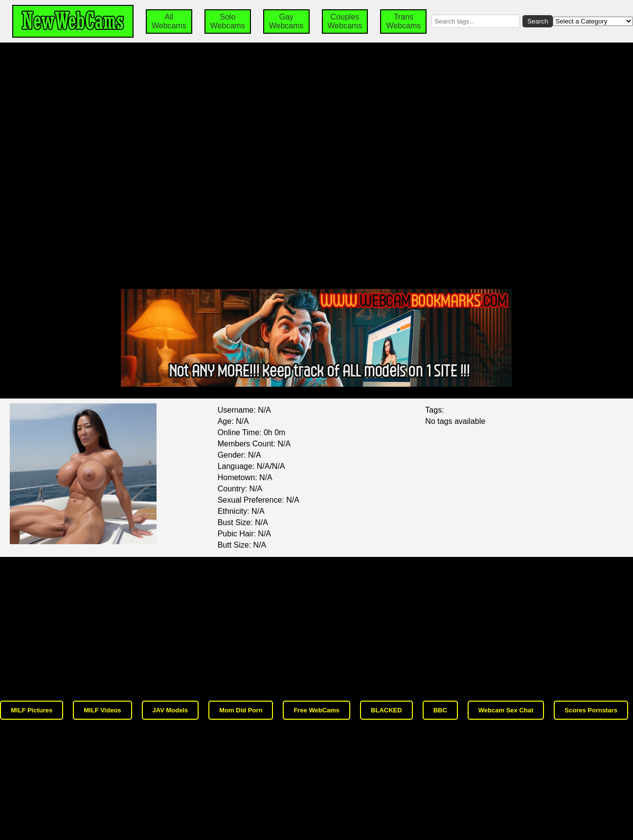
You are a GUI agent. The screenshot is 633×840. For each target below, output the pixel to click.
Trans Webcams (403, 21)
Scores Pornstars (591, 710)
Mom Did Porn (241, 710)
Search (538, 21)
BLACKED (386, 710)
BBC (440, 710)
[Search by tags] (476, 21)
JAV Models (170, 710)
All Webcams (169, 21)
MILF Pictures (32, 710)
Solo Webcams (228, 21)
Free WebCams (316, 710)
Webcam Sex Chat (506, 710)
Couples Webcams (345, 21)
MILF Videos (102, 710)
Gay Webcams (286, 21)
